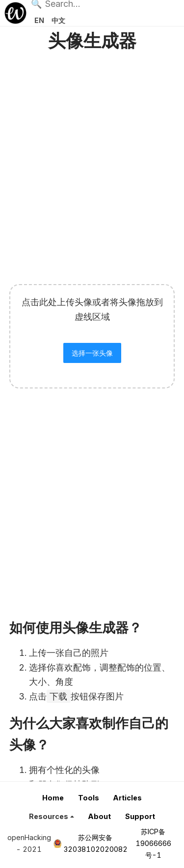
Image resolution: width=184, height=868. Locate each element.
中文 (58, 20)
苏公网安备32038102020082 (95, 843)
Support (140, 816)
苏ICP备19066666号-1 (153, 843)
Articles (127, 798)
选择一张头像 (92, 353)
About (99, 816)
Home (53, 798)
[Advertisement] (92, 165)
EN (39, 20)
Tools (89, 798)
